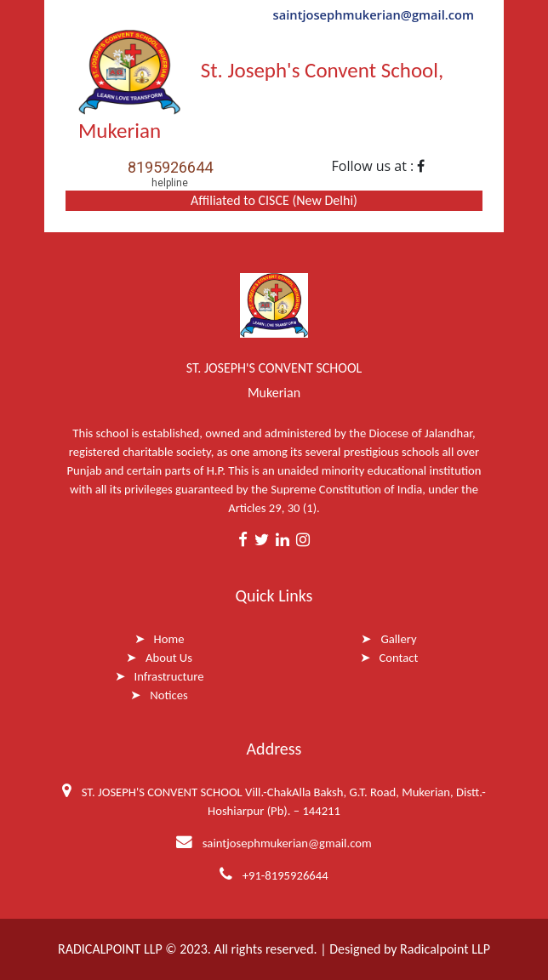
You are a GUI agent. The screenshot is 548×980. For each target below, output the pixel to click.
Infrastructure (169, 676)
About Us (169, 658)
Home (169, 639)
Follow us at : (379, 166)
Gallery (398, 639)
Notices (169, 695)
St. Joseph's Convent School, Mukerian (261, 87)
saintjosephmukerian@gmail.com (374, 14)
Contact (399, 658)
